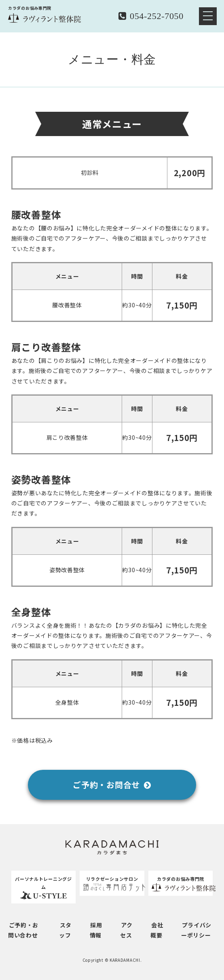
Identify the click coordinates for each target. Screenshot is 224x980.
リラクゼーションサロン (112, 884)
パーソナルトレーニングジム (44, 888)
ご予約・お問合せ (112, 785)
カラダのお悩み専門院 (181, 884)
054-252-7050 (151, 16)
